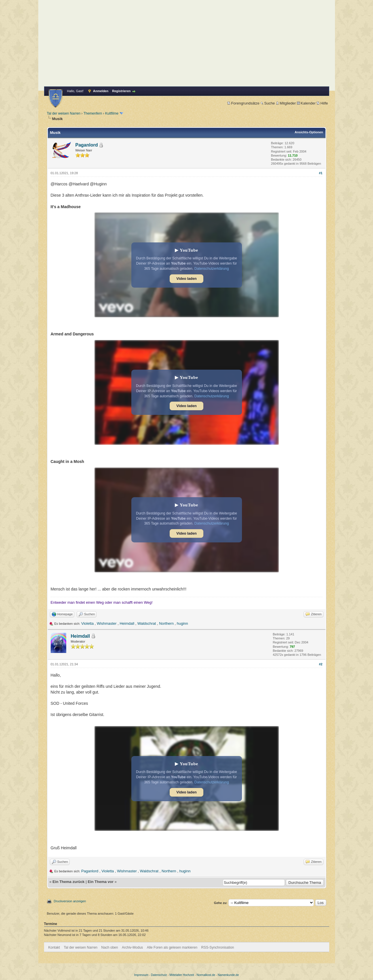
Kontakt (54, 947)
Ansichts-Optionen (309, 132)
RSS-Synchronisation (217, 947)
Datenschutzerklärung (212, 269)
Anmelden (101, 91)
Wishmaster (107, 623)
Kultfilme (112, 113)
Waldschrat (147, 623)
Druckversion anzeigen (70, 901)
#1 (321, 173)
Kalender (306, 103)
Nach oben (110, 947)
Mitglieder (286, 103)
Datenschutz (159, 975)
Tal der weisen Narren (64, 113)
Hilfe (322, 103)
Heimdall (127, 623)
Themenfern (93, 113)
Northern (166, 623)
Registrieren (121, 91)
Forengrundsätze (243, 103)
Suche (268, 103)
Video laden (186, 279)
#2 (321, 664)
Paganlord (87, 145)
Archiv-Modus (132, 947)
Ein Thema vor (101, 882)
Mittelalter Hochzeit (182, 975)
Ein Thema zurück (68, 882)
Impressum (141, 975)
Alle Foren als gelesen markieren (172, 947)
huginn (182, 623)
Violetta (87, 623)
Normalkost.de (206, 975)
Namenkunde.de (228, 975)
